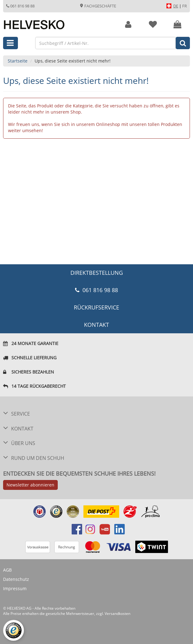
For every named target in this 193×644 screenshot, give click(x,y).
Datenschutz (16, 579)
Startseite (18, 61)
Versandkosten (117, 614)
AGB (7, 570)
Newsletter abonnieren (30, 485)
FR (185, 6)
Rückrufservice (96, 307)
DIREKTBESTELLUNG (97, 273)
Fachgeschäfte (98, 6)
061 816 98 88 (20, 6)
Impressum (15, 588)
